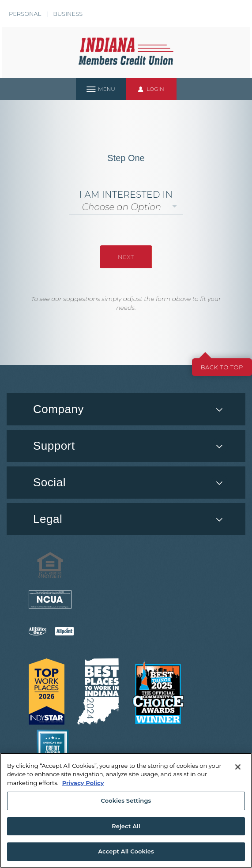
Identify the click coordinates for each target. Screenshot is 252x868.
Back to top (222, 367)
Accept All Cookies (126, 851)
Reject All (126, 826)
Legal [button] (48, 519)
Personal (25, 14)
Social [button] (49, 482)
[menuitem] (126, 483)
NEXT (126, 257)
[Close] (238, 767)
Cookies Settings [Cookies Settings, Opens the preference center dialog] (126, 800)
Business (68, 14)
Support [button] (54, 446)
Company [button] (58, 409)
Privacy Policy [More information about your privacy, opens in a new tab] (83, 783)
